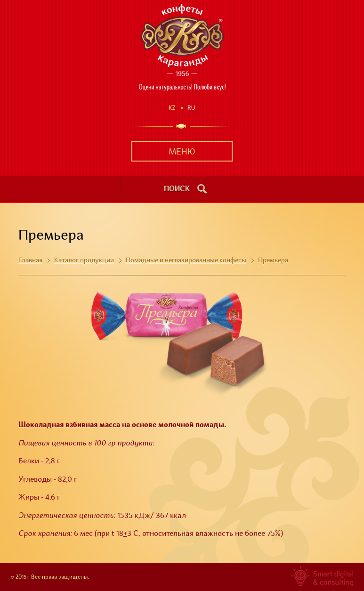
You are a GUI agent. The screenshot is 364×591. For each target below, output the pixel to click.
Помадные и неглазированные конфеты (186, 260)
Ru (191, 108)
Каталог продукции (84, 260)
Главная (30, 260)
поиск (177, 189)
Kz (172, 108)
